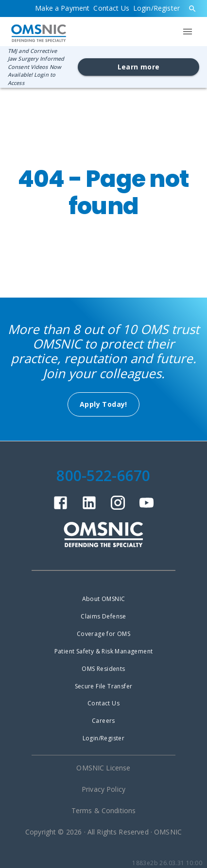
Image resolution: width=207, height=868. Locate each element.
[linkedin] (89, 508)
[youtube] (147, 508)
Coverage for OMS (103, 634)
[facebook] (60, 508)
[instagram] (118, 508)
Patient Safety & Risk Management (104, 651)
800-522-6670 (103, 476)
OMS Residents (103, 669)
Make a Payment (62, 8)
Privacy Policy (103, 789)
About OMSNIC (104, 599)
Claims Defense (103, 616)
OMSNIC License (103, 768)
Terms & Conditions (104, 810)
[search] (192, 9)
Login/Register (156, 8)
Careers (103, 721)
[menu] (188, 32)
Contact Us (111, 8)
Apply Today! (103, 404)
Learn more (139, 67)
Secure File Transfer (104, 686)
